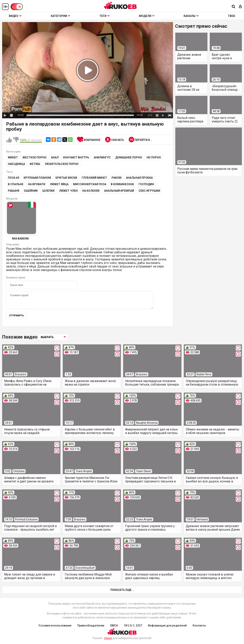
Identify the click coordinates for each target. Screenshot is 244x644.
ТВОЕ (232, 16)
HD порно (154, 157)
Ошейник (31, 191)
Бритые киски (66, 178)
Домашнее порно (129, 157)
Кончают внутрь (76, 157)
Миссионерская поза (90, 184)
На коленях (91, 191)
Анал (55, 157)
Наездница (16, 164)
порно (108, 638)
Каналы (191, 16)
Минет (13, 157)
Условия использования (55, 625)
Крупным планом (37, 178)
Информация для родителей (167, 625)
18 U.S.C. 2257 (133, 625)
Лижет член (68, 191)
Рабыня (14, 191)
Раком (116, 178)
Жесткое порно (34, 157)
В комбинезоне (122, 184)
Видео (15, 16)
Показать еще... (122, 590)
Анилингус (102, 157)
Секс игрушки (149, 191)
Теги (104, 16)
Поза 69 (13, 178)
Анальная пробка (139, 178)
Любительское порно (62, 164)
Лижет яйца (59, 184)
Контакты (199, 625)
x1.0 (150, 115)
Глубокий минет (94, 178)
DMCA (114, 625)
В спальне (16, 184)
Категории (61, 16)
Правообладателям (91, 625)
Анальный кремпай (119, 191)
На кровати (37, 184)
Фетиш (35, 164)
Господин (146, 184)
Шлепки (48, 191)
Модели (147, 16)
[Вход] (240, 7)
